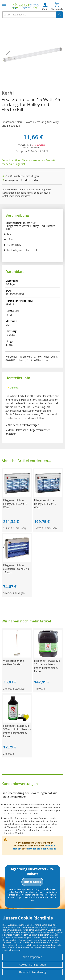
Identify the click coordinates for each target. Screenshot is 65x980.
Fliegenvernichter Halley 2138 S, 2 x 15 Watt (15, 504)
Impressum (16, 950)
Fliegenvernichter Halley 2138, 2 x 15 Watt (45, 504)
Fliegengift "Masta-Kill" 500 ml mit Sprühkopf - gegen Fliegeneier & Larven (17, 731)
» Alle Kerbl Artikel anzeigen (22, 425)
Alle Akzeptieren (32, 957)
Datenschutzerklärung (32, 972)
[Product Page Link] (17, 496)
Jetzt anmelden (32, 882)
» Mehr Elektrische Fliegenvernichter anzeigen (28, 432)
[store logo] (26, 6)
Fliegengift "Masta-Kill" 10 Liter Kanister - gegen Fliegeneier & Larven (47, 666)
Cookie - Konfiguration (32, 965)
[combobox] (32, 15)
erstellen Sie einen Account (41, 849)
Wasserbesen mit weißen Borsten (14, 663)
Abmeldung (19, 889)
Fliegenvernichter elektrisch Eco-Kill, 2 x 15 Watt (16, 569)
